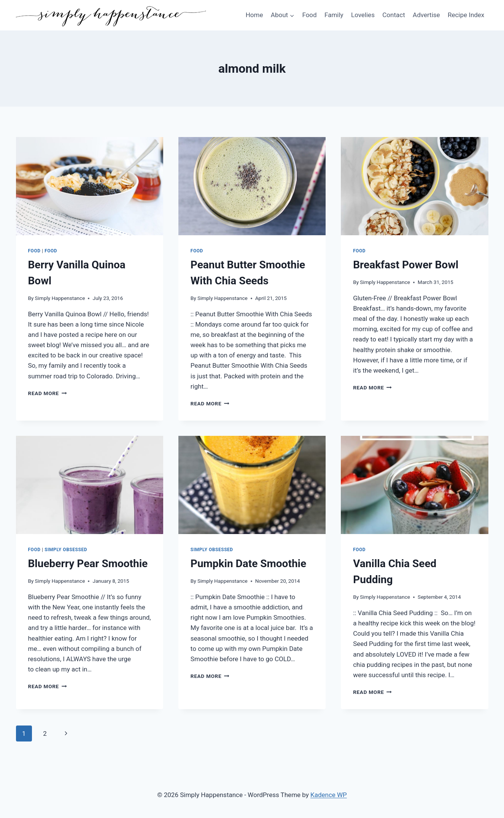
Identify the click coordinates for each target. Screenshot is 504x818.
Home (254, 15)
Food (309, 15)
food (51, 251)
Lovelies (363, 15)
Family (334, 15)
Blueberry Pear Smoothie (88, 564)
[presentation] (90, 186)
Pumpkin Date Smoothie (248, 564)
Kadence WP (329, 795)
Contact (394, 15)
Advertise (426, 15)
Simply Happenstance (60, 298)
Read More (48, 393)
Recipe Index (466, 15)
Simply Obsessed (66, 550)
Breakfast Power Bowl (406, 265)
